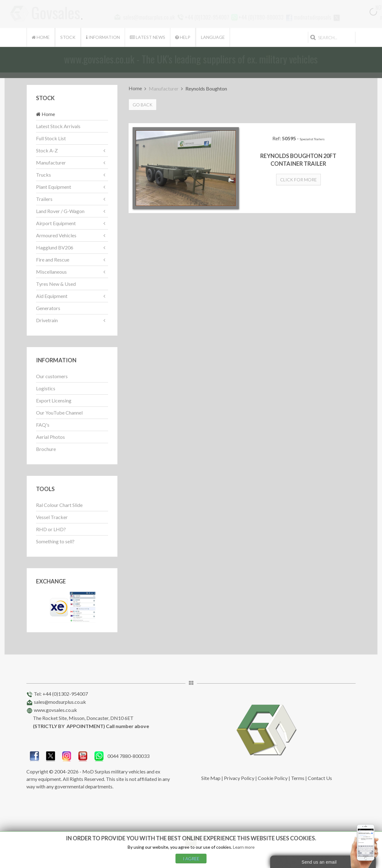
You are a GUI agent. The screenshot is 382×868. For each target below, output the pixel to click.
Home (41, 37)
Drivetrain (47, 320)
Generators (48, 308)
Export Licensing (54, 400)
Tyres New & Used (56, 284)
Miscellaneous (51, 272)
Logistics (46, 388)
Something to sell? (55, 541)
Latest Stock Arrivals (58, 126)
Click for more (298, 180)
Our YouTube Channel (59, 413)
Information (103, 37)
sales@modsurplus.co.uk (60, 702)
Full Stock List (51, 138)
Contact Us (320, 778)
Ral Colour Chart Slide (59, 505)
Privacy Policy (239, 778)
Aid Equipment (52, 296)
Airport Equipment (56, 223)
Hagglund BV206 (55, 247)
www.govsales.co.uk (55, 710)
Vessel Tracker (52, 517)
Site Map (211, 778)
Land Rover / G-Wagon (60, 211)
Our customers (52, 376)
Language (213, 37)
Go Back (143, 105)
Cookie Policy (273, 778)
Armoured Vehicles (56, 235)
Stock (68, 37)
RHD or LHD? (51, 529)
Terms (298, 778)
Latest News (148, 37)
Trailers (44, 199)
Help (183, 37)
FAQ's (43, 425)
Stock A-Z (47, 150)
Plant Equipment (54, 187)
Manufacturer (51, 162)
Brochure (46, 449)
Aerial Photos (50, 437)
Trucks (43, 175)
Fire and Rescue (53, 260)
